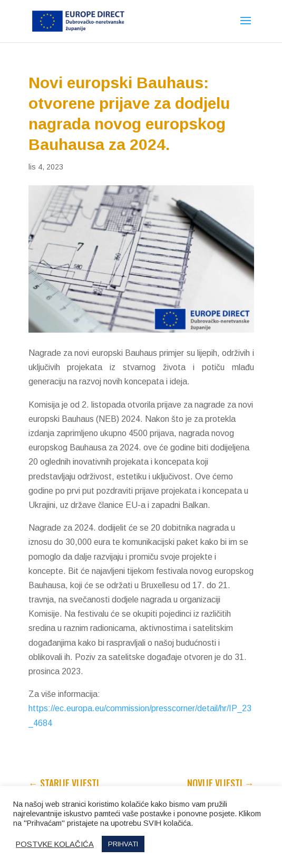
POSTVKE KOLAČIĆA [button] (55, 844)
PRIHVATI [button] (123, 844)
